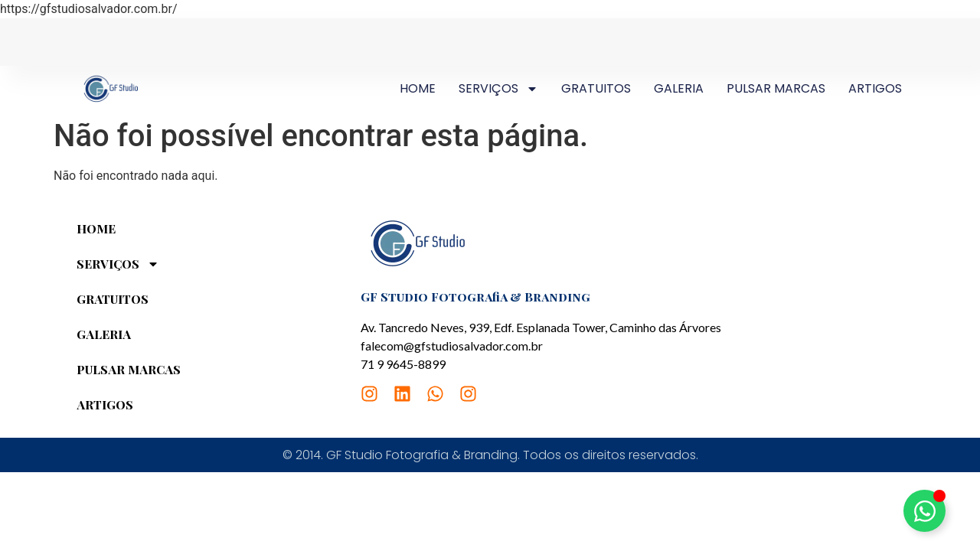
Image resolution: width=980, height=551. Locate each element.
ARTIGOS (875, 88)
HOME (418, 88)
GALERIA (679, 88)
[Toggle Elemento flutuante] (924, 511)
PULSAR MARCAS (776, 88)
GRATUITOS (596, 88)
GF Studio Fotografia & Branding (475, 297)
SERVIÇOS (498, 89)
